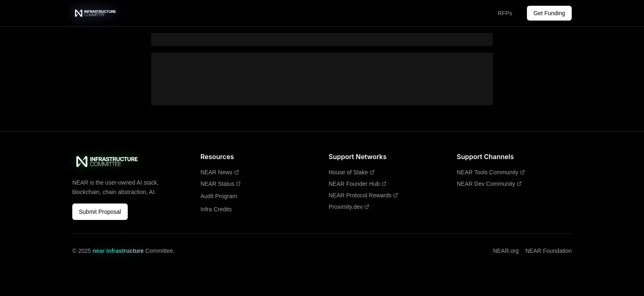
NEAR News (220, 172)
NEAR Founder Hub (358, 184)
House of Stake (352, 172)
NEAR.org (506, 251)
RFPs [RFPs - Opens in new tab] (505, 13)
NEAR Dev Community (489, 184)
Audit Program (219, 196)
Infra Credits (216, 209)
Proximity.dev (349, 207)
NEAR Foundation (549, 251)
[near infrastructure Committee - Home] (95, 13)
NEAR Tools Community (491, 172)
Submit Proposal (100, 212)
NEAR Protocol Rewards (363, 195)
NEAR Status (221, 184)
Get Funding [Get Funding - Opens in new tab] (549, 13)
